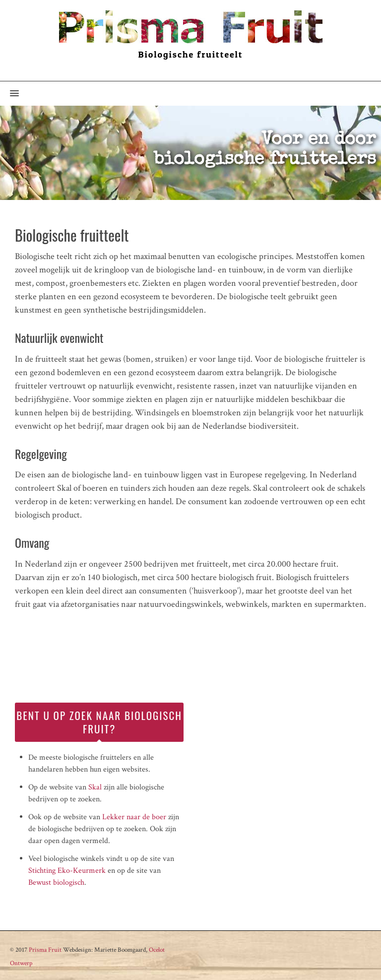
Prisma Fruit (45, 950)
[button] (9, 94)
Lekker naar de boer (134, 817)
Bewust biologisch (56, 882)
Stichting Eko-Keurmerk (67, 871)
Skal (95, 787)
